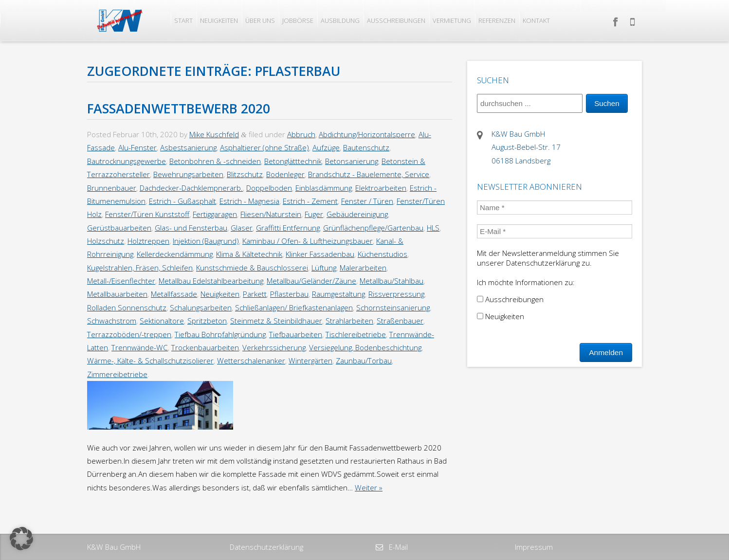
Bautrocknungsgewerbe (127, 161)
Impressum (534, 547)
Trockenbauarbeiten (205, 347)
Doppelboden (269, 188)
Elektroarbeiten (381, 188)
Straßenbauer (400, 321)
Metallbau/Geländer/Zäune (311, 281)
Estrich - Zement (310, 201)
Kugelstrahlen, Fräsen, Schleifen (140, 268)
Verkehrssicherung (274, 347)
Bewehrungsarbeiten (188, 174)
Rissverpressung (396, 294)
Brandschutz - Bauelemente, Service (369, 174)
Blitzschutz (245, 174)
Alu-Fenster (137, 147)
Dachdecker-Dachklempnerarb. (191, 188)
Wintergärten (310, 361)
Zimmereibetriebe (117, 374)
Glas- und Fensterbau (191, 228)
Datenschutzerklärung (266, 547)
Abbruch (301, 134)
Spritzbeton (207, 321)
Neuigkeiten (219, 20)
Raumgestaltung (338, 294)
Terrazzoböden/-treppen (129, 334)
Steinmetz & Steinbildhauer (276, 321)
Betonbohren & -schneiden (215, 161)
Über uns (260, 20)
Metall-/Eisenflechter (121, 281)
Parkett (255, 294)
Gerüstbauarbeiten (119, 228)
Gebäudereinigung (357, 214)
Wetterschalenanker (251, 361)
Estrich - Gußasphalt (182, 201)
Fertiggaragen (215, 214)
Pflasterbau (289, 294)
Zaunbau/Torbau (364, 361)
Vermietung (452, 20)
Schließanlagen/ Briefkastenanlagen (294, 307)
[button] (21, 539)
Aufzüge (326, 147)
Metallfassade (174, 294)
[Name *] (555, 208)
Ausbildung (340, 20)
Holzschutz (106, 241)
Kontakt (536, 20)
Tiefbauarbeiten (296, 334)
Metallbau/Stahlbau (392, 281)
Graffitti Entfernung (288, 228)
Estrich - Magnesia (249, 201)
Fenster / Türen (367, 201)
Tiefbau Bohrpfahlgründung (220, 334)
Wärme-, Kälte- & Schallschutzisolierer (150, 361)
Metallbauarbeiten (117, 294)
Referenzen (497, 20)
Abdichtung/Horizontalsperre (367, 134)
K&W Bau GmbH (114, 547)
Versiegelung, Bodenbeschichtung (365, 347)
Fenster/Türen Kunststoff (147, 214)
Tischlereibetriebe (356, 334)
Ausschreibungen (396, 20)
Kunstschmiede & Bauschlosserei (252, 268)
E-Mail (397, 547)
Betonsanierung (352, 161)
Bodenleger (285, 174)
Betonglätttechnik (293, 161)
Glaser (242, 228)
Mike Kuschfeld (214, 134)
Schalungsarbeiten (201, 307)
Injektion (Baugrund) (206, 241)
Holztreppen (148, 241)
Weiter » (369, 488)
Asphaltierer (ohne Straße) (264, 147)
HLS (433, 228)
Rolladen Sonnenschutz (127, 307)
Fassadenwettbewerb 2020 (179, 108)
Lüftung (324, 268)
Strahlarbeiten (349, 321)
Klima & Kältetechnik (249, 254)
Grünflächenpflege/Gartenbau (373, 228)
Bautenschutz (366, 147)
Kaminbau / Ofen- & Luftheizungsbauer (308, 241)
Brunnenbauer (112, 188)
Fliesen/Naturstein (271, 214)
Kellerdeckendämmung (175, 254)
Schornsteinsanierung (393, 307)
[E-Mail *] (555, 231)
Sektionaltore (162, 321)
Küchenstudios (383, 254)
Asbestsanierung (188, 147)
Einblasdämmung (324, 188)
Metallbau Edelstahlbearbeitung (211, 281)
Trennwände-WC (140, 347)
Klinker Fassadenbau (320, 254)
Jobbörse (298, 20)
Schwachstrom (112, 321)
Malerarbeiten (363, 268)
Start (183, 20)
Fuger (314, 214)
